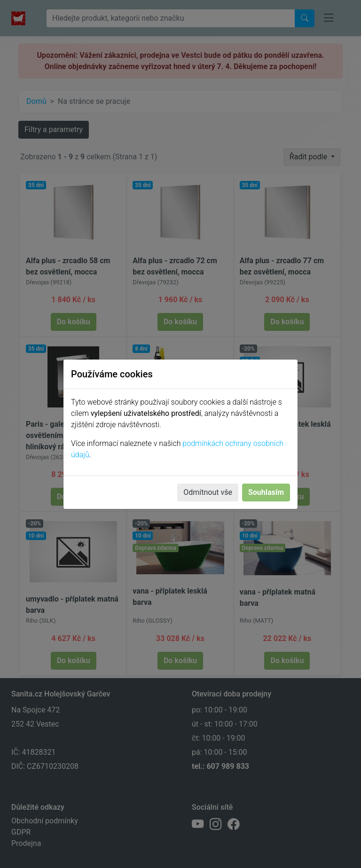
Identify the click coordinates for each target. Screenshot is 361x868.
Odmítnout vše (208, 492)
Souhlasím (266, 492)
